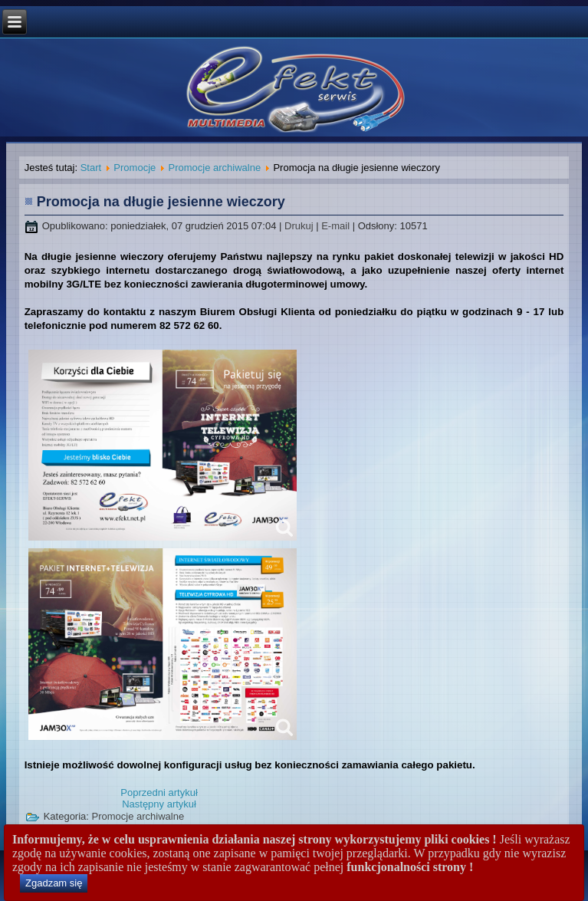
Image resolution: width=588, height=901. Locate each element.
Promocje (135, 168)
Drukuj (300, 226)
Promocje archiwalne (215, 168)
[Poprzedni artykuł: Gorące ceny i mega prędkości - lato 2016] (159, 792)
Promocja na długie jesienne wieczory (161, 202)
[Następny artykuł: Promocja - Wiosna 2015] (159, 804)
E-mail (337, 226)
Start (91, 168)
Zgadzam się (54, 883)
